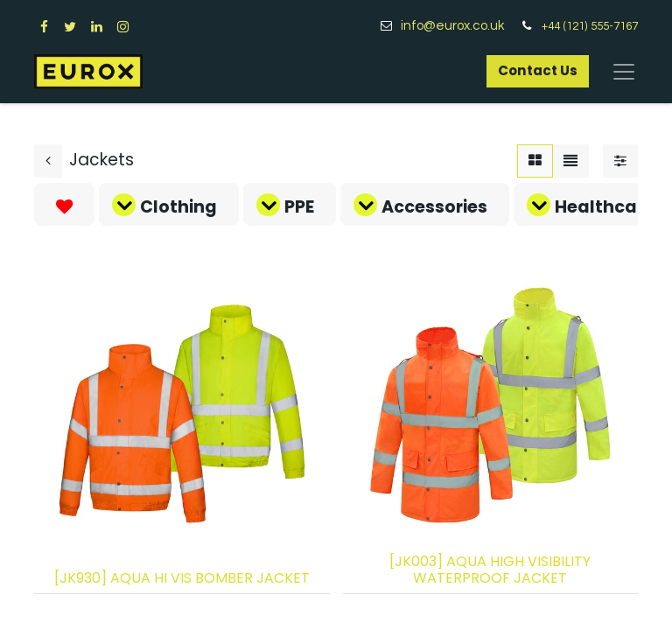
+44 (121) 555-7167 (590, 26)
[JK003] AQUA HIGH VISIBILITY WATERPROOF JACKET (490, 570)
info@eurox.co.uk (459, 26)
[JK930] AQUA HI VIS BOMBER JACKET (182, 578)
